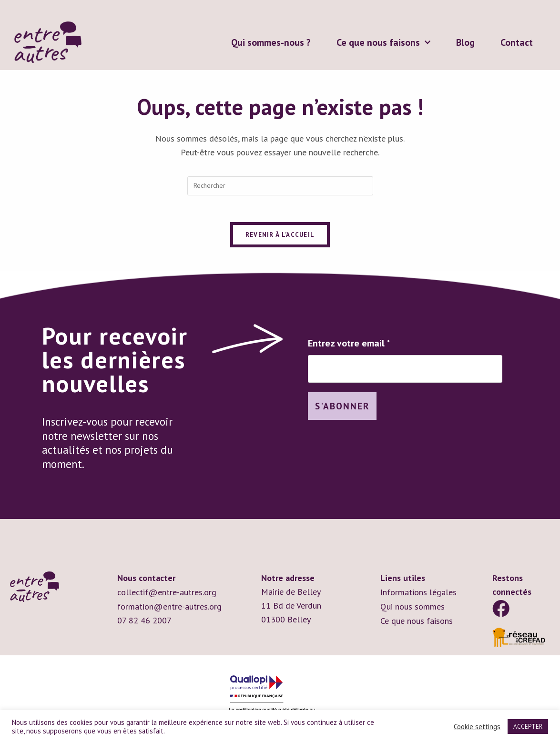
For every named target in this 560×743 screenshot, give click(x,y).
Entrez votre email (349, 345)
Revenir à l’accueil (280, 237)
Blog (465, 42)
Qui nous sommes (412, 607)
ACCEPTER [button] (528, 727)
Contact (517, 42)
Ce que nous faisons (383, 42)
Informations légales (418, 594)
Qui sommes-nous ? (271, 42)
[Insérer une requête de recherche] (280, 186)
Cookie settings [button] (477, 727)
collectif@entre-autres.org (167, 594)
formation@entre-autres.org (169, 607)
